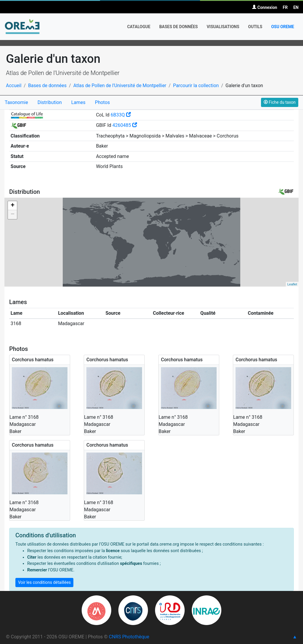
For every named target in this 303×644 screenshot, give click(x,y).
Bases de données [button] (178, 27)
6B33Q (121, 115)
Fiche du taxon (280, 102)
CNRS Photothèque (129, 637)
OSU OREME (283, 27)
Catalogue (139, 27)
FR (285, 7)
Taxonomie (16, 102)
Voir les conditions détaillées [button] (44, 582)
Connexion (265, 7)
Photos (103, 102)
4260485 (125, 125)
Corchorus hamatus (33, 360)
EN (296, 7)
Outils (255, 27)
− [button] (13, 215)
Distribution (50, 102)
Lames (78, 102)
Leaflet (292, 284)
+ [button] (13, 206)
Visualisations (223, 27)
